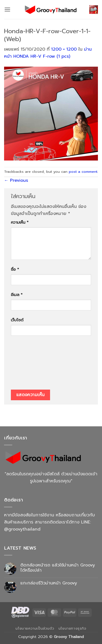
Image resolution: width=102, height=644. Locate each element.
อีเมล (17, 295)
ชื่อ (15, 269)
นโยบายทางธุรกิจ (72, 628)
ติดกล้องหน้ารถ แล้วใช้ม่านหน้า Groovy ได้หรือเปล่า (58, 568)
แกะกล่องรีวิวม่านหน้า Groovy (49, 583)
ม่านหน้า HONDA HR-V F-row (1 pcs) (48, 53)
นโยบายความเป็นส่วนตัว (35, 628)
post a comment (83, 172)
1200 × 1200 (64, 49)
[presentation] (33, 365)
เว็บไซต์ (17, 320)
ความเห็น (20, 222)
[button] (7, 9)
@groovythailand (22, 529)
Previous (16, 180)
